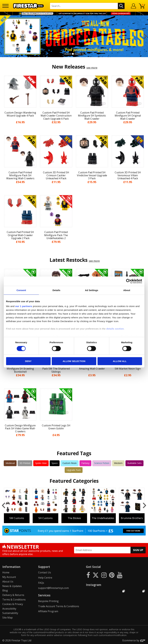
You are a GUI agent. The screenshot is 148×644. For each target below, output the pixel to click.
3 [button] (70, 54)
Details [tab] (56, 290)
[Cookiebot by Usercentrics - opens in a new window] (128, 281)
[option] (74, 36)
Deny (28, 361)
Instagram (94, 585)
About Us (8, 582)
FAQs (41, 583)
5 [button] (75, 54)
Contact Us (45, 572)
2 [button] (68, 54)
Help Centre (45, 578)
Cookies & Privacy (13, 604)
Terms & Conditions (14, 600)
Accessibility (9, 609)
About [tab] (127, 290)
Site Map (8, 618)
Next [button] (145, 36)
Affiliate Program (48, 611)
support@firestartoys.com (53, 588)
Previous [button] (3, 36)
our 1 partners (24, 306)
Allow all (120, 361)
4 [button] (73, 54)
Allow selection (74, 361)
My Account (9, 577)
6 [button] (78, 54)
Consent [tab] (21, 290)
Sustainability (10, 613)
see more (92, 68)
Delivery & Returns (13, 595)
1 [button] (65, 54)
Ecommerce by (134, 640)
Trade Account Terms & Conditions (59, 606)
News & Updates (12, 586)
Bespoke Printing (48, 601)
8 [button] (83, 54)
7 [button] (80, 54)
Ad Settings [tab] (92, 290)
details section (115, 329)
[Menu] (5, 6)
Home (6, 572)
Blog (5, 590)
